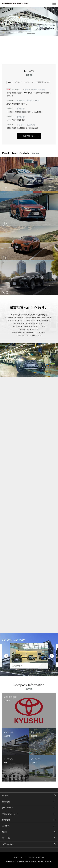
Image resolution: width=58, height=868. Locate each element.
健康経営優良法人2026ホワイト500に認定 (22, 128)
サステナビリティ (10, 814)
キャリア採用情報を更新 (16, 120)
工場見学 (6, 826)
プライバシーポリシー (36, 858)
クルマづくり (8, 808)
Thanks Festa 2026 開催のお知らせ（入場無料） (25, 112)
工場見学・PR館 (43, 82)
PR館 (4, 832)
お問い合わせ (8, 844)
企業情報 (6, 802)
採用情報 (6, 820)
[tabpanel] (29, 21)
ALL (10, 82)
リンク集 (6, 838)
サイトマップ (19, 858)
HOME (5, 795)
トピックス (29, 82)
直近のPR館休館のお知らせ (17, 104)
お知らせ (18, 82)
